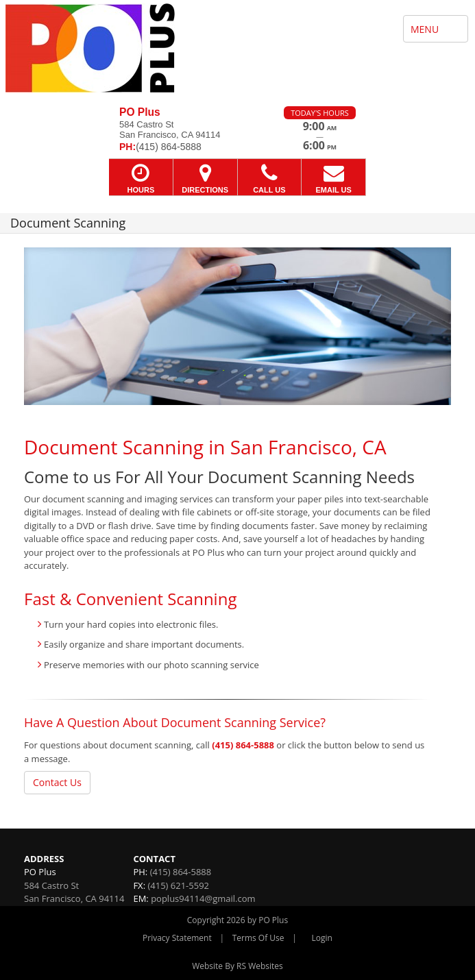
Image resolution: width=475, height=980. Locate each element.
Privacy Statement (177, 938)
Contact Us (57, 782)
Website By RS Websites (237, 966)
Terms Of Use (258, 938)
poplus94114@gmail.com (203, 898)
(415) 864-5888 (243, 745)
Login (322, 938)
